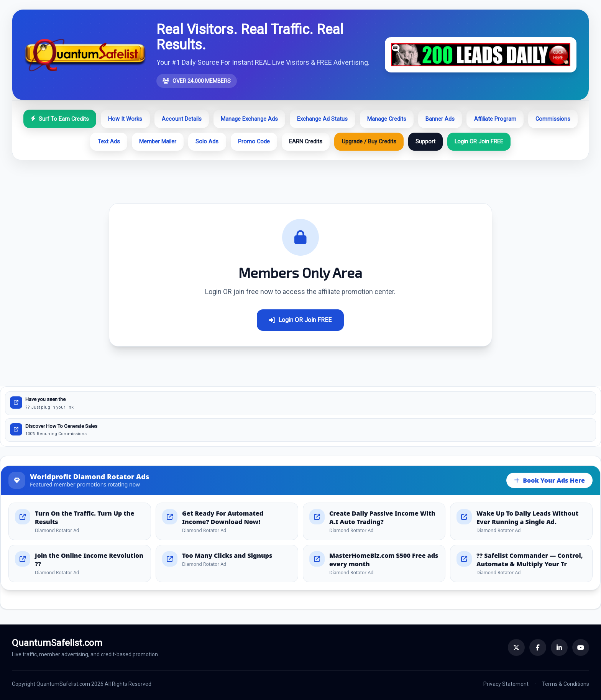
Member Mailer (158, 141)
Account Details (182, 119)
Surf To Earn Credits (60, 119)
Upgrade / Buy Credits (369, 141)
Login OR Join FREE (479, 141)
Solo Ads (207, 141)
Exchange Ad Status (322, 119)
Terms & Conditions (566, 684)
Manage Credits (387, 119)
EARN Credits (306, 141)
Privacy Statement (506, 684)
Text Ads (109, 141)
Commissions (553, 119)
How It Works (125, 119)
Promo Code (254, 141)
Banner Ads (440, 119)
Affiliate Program (495, 119)
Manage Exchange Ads (249, 119)
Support (425, 141)
